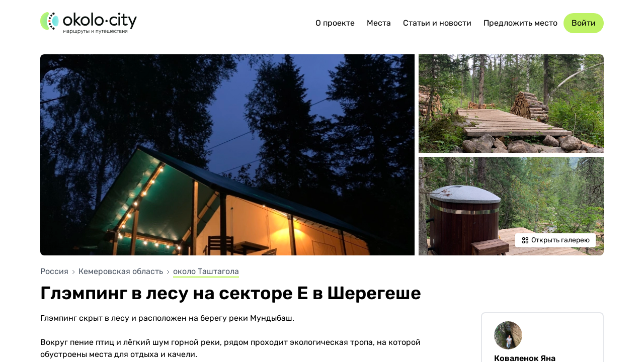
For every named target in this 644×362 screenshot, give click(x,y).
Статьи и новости (437, 23)
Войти (584, 23)
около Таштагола (206, 271)
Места (379, 23)
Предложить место (520, 23)
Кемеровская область (122, 271)
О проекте (335, 23)
